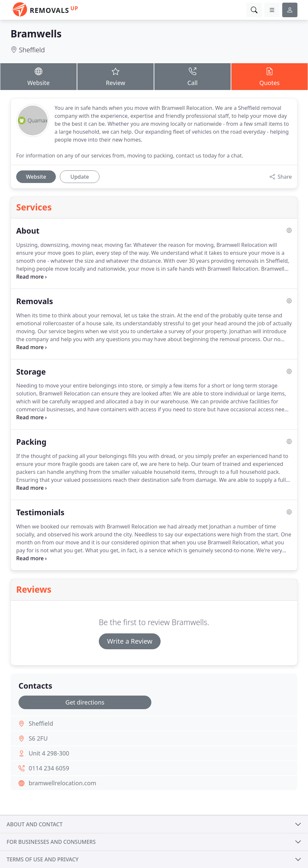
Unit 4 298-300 (49, 753)
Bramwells (36, 34)
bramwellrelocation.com (63, 783)
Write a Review (130, 641)
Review (115, 76)
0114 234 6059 (49, 768)
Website (38, 76)
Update (80, 177)
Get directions (85, 702)
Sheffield (32, 50)
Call (192, 76)
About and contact (35, 824)
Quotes (269, 76)
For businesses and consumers (51, 842)
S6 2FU (38, 738)
